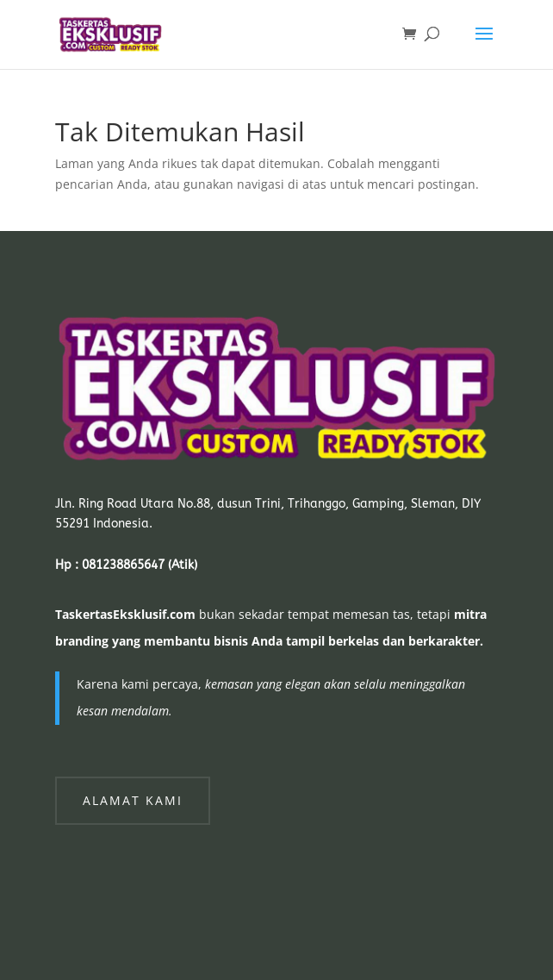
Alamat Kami (133, 800)
